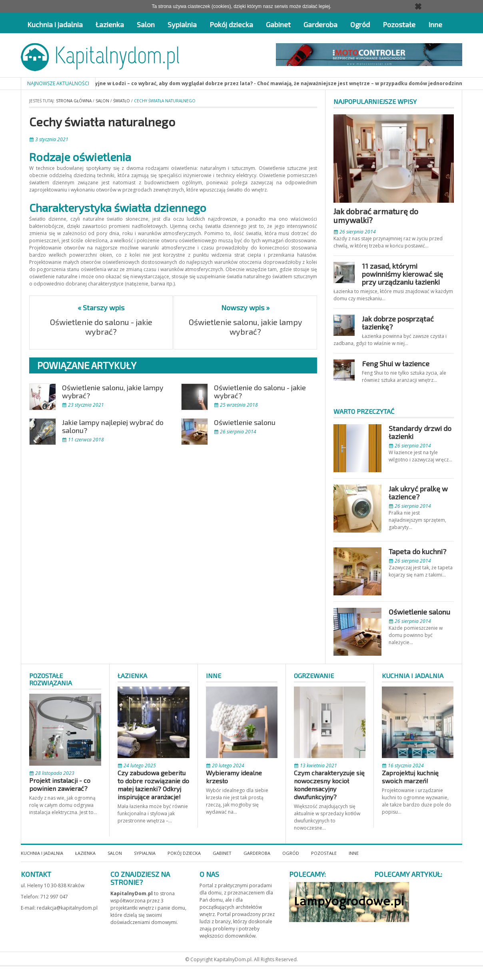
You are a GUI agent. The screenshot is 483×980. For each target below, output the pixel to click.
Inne (435, 24)
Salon (146, 24)
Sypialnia (182, 24)
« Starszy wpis (101, 307)
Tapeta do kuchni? (417, 551)
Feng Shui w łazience (396, 363)
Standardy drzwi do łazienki (420, 432)
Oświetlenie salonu (245, 422)
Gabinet (278, 24)
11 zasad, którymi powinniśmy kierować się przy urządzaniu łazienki (402, 274)
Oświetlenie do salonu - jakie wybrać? (101, 327)
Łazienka (110, 24)
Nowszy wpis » (245, 307)
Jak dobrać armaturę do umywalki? (376, 216)
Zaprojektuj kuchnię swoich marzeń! (410, 777)
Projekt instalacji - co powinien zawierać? (60, 784)
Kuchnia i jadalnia (55, 24)
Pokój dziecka (231, 24)
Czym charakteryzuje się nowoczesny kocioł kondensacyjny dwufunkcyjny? (329, 785)
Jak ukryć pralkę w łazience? (418, 493)
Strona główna (74, 101)
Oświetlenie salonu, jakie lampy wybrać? (245, 327)
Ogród (360, 24)
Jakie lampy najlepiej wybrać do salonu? (113, 426)
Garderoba (320, 24)
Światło (122, 101)
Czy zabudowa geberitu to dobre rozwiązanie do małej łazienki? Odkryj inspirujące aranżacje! (153, 785)
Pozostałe (399, 24)
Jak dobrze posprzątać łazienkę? (398, 323)
